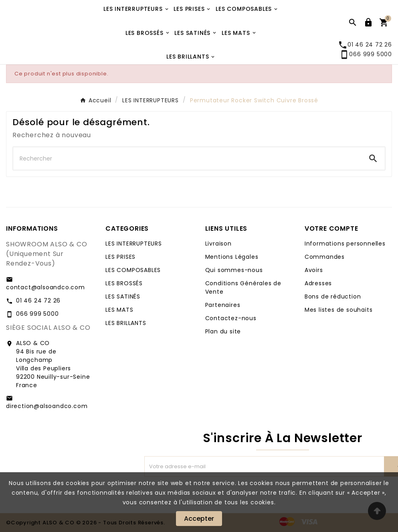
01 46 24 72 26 (38, 301)
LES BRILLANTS (126, 323)
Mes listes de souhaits (339, 310)
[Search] (373, 158)
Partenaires (223, 305)
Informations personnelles (345, 244)
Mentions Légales (232, 257)
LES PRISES (120, 257)
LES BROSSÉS (124, 283)
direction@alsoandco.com (47, 406)
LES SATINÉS (123, 296)
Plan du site (223, 331)
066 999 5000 (366, 54)
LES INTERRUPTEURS (134, 244)
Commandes (325, 257)
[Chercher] (187, 158)
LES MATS (119, 310)
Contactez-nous (231, 318)
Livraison (218, 244)
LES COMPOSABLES (133, 270)
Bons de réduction (333, 296)
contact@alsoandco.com (45, 287)
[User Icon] (368, 22)
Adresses (318, 283)
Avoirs (314, 270)
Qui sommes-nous (234, 270)
